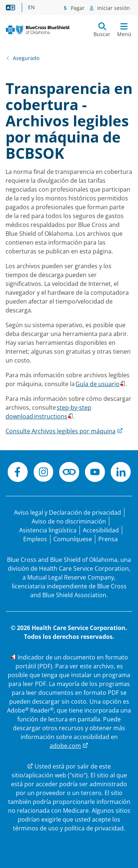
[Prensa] (108, 539)
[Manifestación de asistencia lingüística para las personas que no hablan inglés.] (48, 530)
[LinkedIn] (121, 473)
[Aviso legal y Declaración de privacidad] (68, 512)
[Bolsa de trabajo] (35, 539)
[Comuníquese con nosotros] (73, 539)
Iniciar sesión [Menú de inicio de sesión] (113, 8)
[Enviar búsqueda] (102, 30)
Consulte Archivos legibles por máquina (61, 431)
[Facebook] (18, 473)
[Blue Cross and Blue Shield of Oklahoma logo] (38, 30)
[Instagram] (43, 473)
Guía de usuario (98, 384)
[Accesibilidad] (101, 530)
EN (31, 7)
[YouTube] (95, 473)
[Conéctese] (69, 473)
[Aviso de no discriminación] (69, 521)
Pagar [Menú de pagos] (77, 8)
